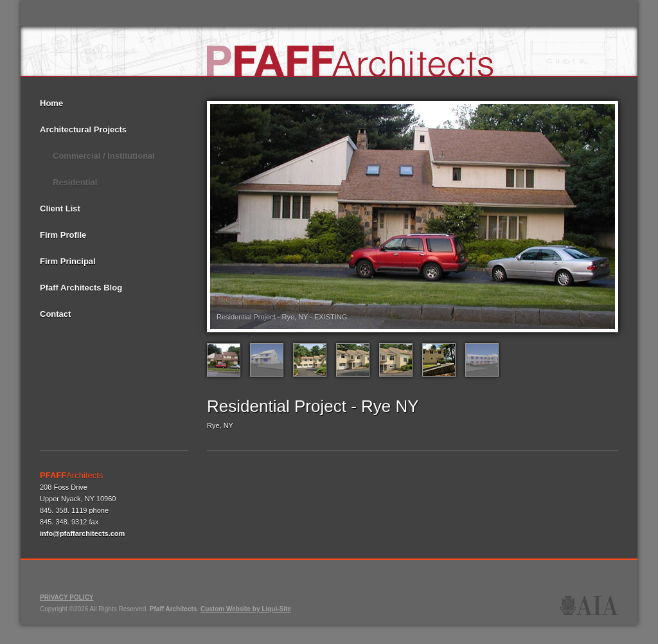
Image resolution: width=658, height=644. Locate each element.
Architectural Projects (83, 130)
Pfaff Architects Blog (81, 288)
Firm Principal (68, 261)
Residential (75, 182)
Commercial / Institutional (104, 156)
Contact (55, 314)
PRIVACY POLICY (67, 597)
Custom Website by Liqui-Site (246, 609)
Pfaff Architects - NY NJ (351, 58)
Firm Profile (63, 235)
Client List (60, 209)
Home (51, 103)
